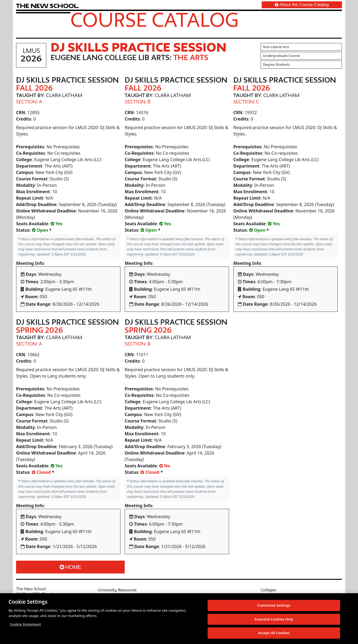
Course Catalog (155, 20)
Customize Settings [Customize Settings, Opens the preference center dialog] (274, 606)
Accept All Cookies (274, 633)
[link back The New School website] (47, 6)
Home (71, 567)
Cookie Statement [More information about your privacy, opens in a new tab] (25, 625)
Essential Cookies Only (274, 619)
